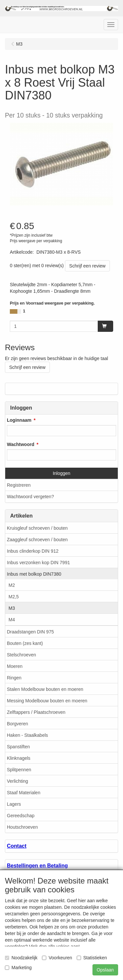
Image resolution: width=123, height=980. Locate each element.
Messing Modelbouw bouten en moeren (47, 701)
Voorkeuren (57, 958)
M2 (12, 585)
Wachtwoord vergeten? (30, 497)
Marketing (18, 968)
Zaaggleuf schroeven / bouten (37, 540)
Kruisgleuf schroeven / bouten (37, 528)
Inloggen (62, 473)
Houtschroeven (22, 827)
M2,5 (14, 597)
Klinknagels (19, 758)
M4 (12, 620)
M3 (12, 608)
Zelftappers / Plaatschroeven (36, 712)
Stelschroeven (21, 655)
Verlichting (18, 781)
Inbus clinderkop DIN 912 (33, 551)
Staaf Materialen (24, 793)
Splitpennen (19, 770)
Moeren (15, 666)
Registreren (19, 485)
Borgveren (18, 724)
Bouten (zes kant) (25, 643)
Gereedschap (21, 816)
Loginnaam (19, 420)
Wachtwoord (20, 444)
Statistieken (92, 958)
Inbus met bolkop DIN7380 (34, 574)
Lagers (14, 804)
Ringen (14, 678)
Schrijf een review (87, 266)
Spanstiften (18, 747)
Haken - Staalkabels (27, 735)
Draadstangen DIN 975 (30, 632)
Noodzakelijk (21, 958)
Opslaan (105, 970)
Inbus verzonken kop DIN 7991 (38, 563)
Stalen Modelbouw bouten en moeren (45, 689)
